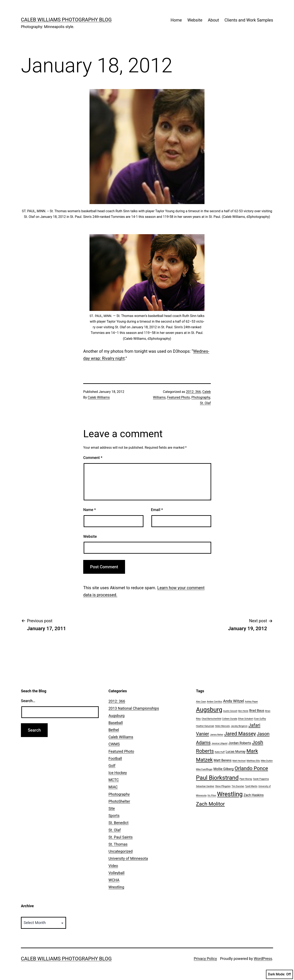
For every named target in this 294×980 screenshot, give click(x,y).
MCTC (114, 780)
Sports (114, 816)
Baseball (116, 723)
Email (157, 510)
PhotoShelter (119, 801)
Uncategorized (121, 851)
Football (115, 758)
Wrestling (116, 887)
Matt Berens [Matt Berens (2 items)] (223, 760)
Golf (112, 766)
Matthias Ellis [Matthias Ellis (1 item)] (253, 761)
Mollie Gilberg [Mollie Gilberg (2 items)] (224, 769)
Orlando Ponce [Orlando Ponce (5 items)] (251, 768)
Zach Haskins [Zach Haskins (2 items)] (254, 795)
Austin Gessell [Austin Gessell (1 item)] (230, 711)
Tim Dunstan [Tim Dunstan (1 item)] (238, 786)
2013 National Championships (134, 708)
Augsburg (117, 716)
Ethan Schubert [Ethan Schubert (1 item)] (246, 719)
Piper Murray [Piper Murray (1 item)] (246, 779)
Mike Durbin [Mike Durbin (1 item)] (267, 761)
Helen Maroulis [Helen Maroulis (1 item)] (222, 726)
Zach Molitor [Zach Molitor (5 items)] (210, 804)
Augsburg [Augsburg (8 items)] (209, 710)
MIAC (113, 787)
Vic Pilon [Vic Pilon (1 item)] (212, 795)
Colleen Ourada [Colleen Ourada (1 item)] (230, 719)
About (213, 20)
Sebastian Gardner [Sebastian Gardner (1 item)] (205, 786)
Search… (28, 701)
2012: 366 (194, 392)
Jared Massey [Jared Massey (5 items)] (240, 734)
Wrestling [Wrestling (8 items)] (230, 794)
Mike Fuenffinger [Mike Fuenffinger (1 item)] (204, 769)
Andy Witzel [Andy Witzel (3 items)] (234, 701)
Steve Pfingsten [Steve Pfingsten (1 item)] (223, 786)
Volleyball (117, 873)
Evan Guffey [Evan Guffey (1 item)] (260, 719)
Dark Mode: (279, 974)
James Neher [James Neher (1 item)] (217, 735)
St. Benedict (119, 823)
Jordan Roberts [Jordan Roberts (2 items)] (240, 743)
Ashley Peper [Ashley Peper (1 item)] (251, 702)
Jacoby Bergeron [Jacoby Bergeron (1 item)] (239, 726)
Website (195, 20)
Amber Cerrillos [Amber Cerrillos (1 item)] (214, 702)
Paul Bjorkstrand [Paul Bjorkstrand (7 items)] (217, 778)
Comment (93, 458)
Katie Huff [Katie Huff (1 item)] (220, 752)
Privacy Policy (205, 959)
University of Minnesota (128, 858)
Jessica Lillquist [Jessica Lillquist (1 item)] (220, 743)
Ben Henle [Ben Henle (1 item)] (243, 711)
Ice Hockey (118, 773)
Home (176, 20)
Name (89, 510)
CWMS (114, 744)
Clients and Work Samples (249, 20)
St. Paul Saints (121, 837)
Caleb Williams (99, 397)
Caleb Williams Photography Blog (66, 20)
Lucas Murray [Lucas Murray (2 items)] (236, 752)
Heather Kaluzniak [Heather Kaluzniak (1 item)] (205, 726)
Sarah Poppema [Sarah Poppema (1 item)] (261, 779)
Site (112, 808)
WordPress (263, 959)
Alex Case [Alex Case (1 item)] (201, 702)
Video (113, 866)
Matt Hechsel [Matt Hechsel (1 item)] (239, 761)
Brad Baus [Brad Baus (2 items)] (257, 711)
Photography (201, 397)
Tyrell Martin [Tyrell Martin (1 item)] (251, 786)
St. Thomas (118, 844)
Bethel (114, 730)
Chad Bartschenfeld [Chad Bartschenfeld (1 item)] (211, 719)
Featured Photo (178, 397)
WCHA (114, 880)
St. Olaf (205, 403)
